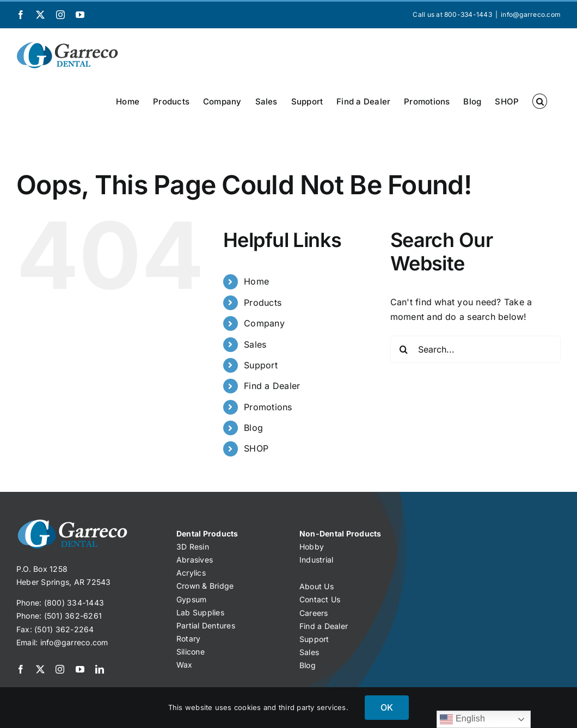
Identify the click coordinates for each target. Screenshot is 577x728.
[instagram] (60, 669)
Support (261, 365)
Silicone (191, 652)
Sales (255, 344)
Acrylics (191, 573)
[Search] (404, 349)
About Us (317, 586)
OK (387, 707)
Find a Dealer (272, 386)
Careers (314, 613)
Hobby (312, 547)
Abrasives (195, 560)
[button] (540, 101)
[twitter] (40, 669)
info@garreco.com (531, 14)
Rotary (188, 638)
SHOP (256, 448)
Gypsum (191, 599)
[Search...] (475, 349)
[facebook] (21, 669)
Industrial (316, 560)
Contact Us (320, 599)
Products (263, 303)
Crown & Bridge (205, 586)
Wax (185, 665)
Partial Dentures (206, 625)
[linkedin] (100, 669)
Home (256, 281)
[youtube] (80, 669)
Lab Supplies (200, 612)
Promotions (268, 407)
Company (264, 323)
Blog (253, 428)
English (462, 719)
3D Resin (193, 547)
